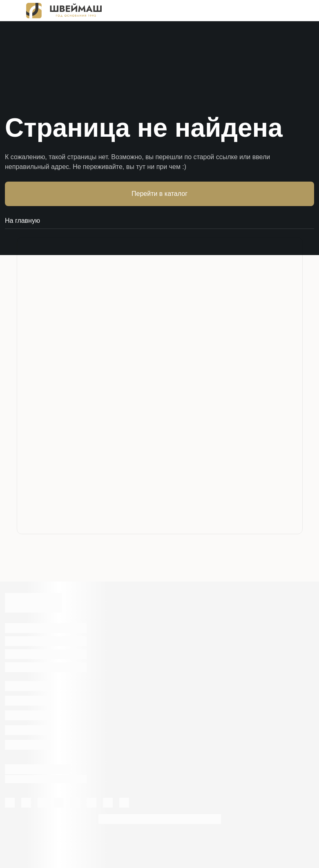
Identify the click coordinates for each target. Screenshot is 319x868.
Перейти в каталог (159, 194)
